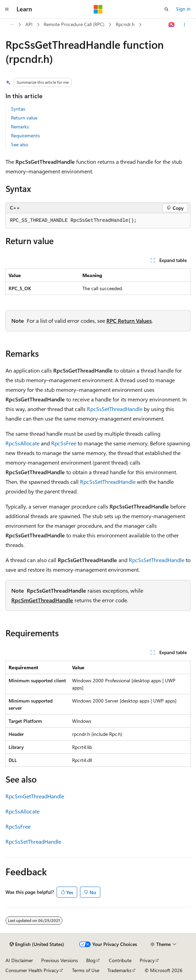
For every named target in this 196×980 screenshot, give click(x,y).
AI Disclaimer (19, 960)
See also (20, 144)
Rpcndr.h (125, 24)
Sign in (183, 9)
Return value (24, 118)
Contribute (120, 960)
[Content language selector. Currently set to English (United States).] (37, 944)
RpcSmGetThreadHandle (42, 600)
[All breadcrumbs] (11, 25)
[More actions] (185, 25)
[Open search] (166, 9)
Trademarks (119, 970)
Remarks (20, 127)
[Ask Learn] (172, 25)
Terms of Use (86, 970)
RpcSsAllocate (22, 443)
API (29, 24)
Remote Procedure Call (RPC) (74, 24)
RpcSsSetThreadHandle (115, 409)
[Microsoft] (98, 9)
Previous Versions (60, 960)
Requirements (25, 135)
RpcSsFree (64, 443)
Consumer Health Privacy (32, 970)
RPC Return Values (129, 321)
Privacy (147, 960)
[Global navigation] (7, 9)
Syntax (18, 109)
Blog (91, 960)
